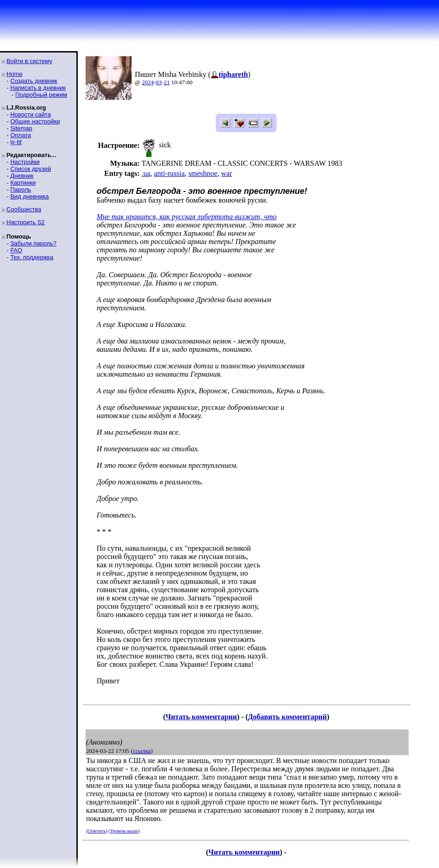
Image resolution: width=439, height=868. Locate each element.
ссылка (142, 751)
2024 (148, 82)
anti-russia (170, 173)
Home (14, 74)
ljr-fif (16, 142)
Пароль (20, 189)
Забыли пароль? (33, 243)
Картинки (23, 183)
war (226, 173)
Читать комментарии (201, 717)
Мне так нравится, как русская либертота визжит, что (187, 217)
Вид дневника (29, 196)
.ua (146, 173)
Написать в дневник (38, 88)
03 (159, 82)
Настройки (25, 162)
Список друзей (30, 169)
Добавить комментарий (287, 717)
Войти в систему (29, 61)
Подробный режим (41, 95)
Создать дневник (34, 81)
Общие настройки (35, 121)
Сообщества (24, 209)
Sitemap (21, 128)
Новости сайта (30, 114)
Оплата (20, 135)
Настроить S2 (26, 222)
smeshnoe (203, 173)
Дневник (22, 176)
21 (167, 82)
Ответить (96, 831)
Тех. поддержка (32, 257)
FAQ (16, 250)
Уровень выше (124, 831)
